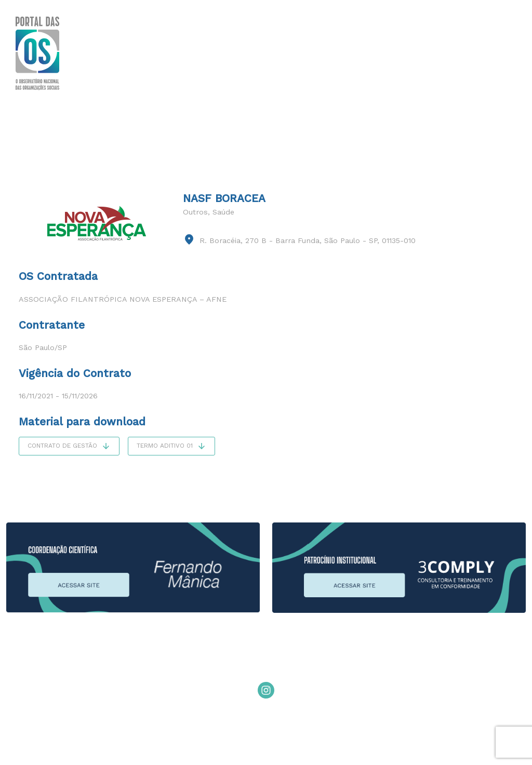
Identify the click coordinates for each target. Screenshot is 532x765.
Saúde (223, 212)
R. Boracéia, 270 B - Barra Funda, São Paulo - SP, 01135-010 (308, 240)
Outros (195, 212)
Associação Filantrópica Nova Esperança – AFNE (123, 299)
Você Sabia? (191, 53)
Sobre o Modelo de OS (286, 53)
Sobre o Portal (118, 53)
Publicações (384, 53)
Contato (497, 53)
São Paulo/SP (43, 347)
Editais (445, 53)
